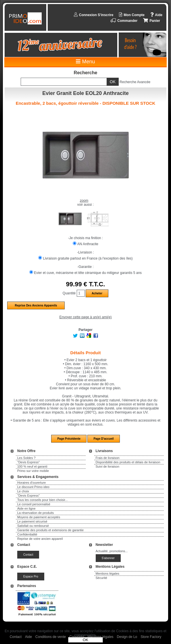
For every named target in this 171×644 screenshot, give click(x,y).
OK (85, 640)
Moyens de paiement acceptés (39, 517)
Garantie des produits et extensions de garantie (50, 530)
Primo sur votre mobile (33, 471)
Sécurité (101, 578)
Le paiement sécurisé (32, 521)
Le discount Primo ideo (33, 487)
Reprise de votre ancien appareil (40, 539)
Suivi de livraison (108, 466)
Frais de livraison (108, 458)
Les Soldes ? (26, 458)
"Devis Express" (28, 462)
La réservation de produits (35, 513)
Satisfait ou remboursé (33, 526)
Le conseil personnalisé (34, 504)
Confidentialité (27, 534)
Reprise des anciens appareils (36, 305)
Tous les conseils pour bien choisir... (42, 500)
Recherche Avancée (135, 82)
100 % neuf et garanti (32, 466)
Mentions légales (108, 573)
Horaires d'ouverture (31, 483)
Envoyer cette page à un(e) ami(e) (85, 317)
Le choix (23, 491)
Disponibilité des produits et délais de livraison (128, 462)
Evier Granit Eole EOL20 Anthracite (85, 93)
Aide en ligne (26, 508)
